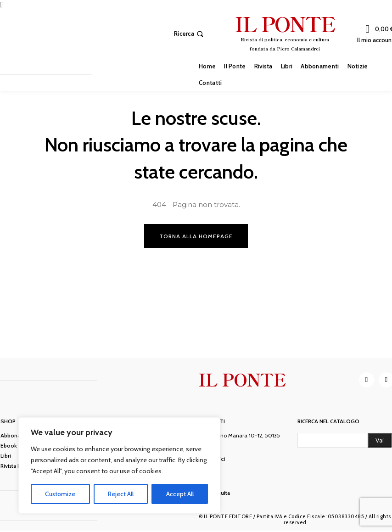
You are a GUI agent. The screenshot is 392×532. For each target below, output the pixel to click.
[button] (190, 34)
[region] (119, 465)
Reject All (121, 494)
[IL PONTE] (285, 33)
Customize (60, 494)
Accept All (180, 494)
